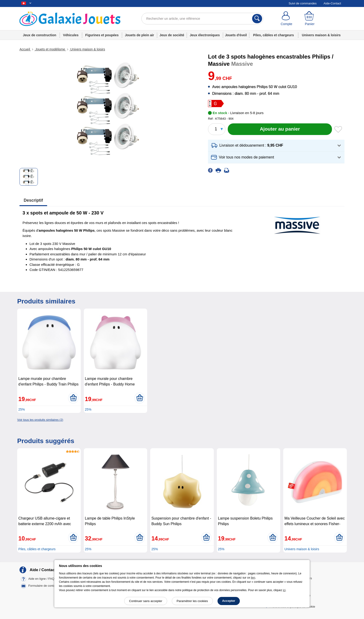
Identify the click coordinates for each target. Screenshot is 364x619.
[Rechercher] (257, 19)
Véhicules (71, 35)
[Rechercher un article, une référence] (202, 19)
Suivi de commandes (303, 3)
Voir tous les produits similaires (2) (40, 420)
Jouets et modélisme (50, 49)
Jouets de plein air (140, 35)
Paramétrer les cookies (192, 601)
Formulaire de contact (43, 586)
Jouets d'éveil (236, 35)
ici (284, 590)
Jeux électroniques (205, 35)
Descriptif (33, 200)
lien (253, 578)
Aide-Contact (332, 3)
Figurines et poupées (102, 35)
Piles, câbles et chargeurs (273, 35)
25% (22, 409)
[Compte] (286, 19)
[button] (276, 146)
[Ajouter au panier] (280, 129)
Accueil (25, 49)
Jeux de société (172, 35)
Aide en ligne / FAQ (41, 579)
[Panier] (310, 19)
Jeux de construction (39, 35)
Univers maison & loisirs (321, 35)
